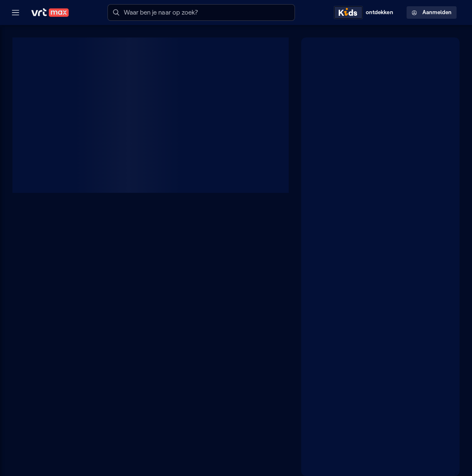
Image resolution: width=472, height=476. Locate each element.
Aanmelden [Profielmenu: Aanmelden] (432, 12)
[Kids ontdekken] (365, 12)
